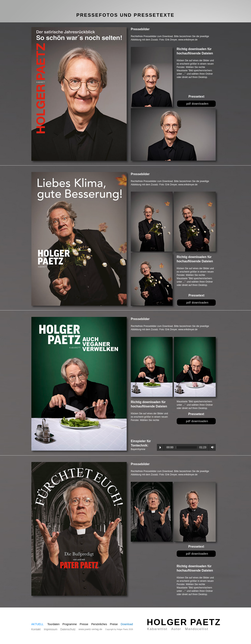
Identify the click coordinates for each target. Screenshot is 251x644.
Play (160, 447)
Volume (212, 447)
